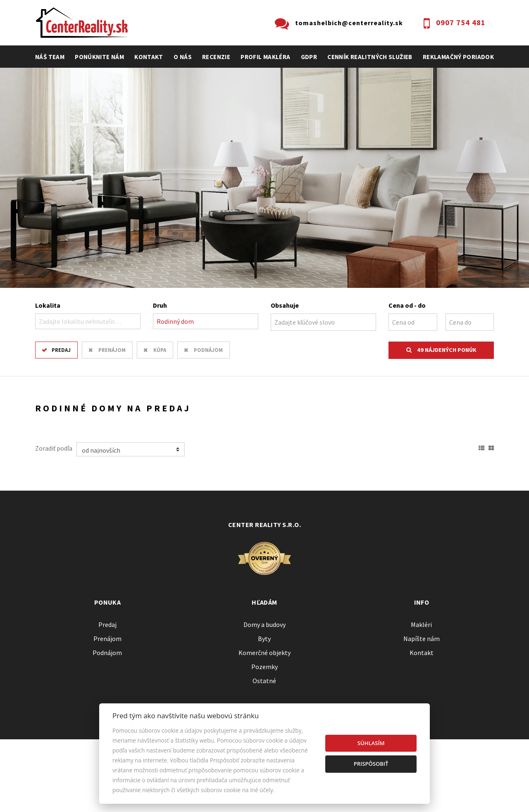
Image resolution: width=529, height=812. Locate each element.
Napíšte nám (422, 639)
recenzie (216, 57)
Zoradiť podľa (54, 448)
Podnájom (208, 350)
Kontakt (149, 57)
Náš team (50, 57)
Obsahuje (285, 305)
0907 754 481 (461, 23)
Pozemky (264, 667)
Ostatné (264, 681)
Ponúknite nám (99, 57)
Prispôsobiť (371, 764)
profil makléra (265, 57)
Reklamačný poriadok (458, 57)
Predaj (61, 350)
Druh (160, 305)
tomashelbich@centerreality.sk (349, 23)
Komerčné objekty (264, 653)
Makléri (421, 624)
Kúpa (160, 350)
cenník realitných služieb (370, 57)
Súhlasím (371, 743)
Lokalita (48, 305)
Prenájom (112, 350)
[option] (264, 178)
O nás (183, 57)
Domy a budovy (264, 624)
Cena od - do (407, 305)
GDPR (309, 57)
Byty (264, 639)
